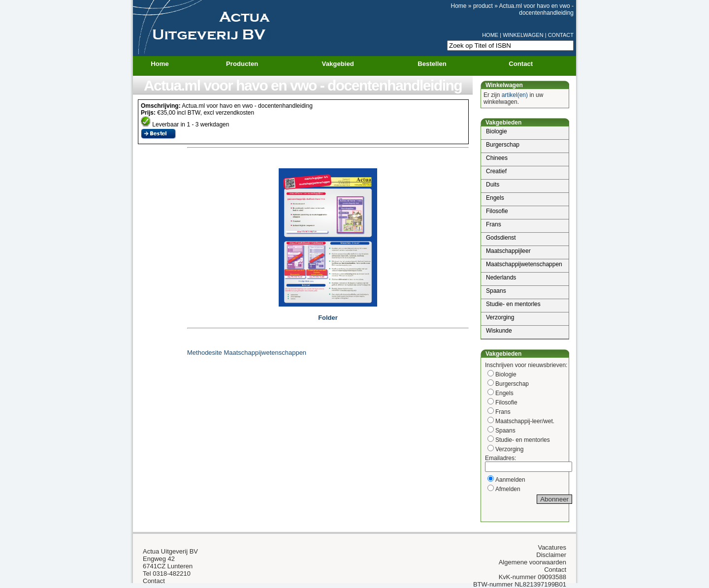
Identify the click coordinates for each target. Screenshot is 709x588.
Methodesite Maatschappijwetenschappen (247, 353)
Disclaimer (551, 555)
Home (459, 6)
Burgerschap (503, 145)
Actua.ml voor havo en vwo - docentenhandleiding (536, 9)
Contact (521, 64)
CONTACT (561, 35)
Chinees (497, 158)
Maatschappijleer (508, 251)
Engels (495, 198)
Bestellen (432, 64)
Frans (494, 224)
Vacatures (552, 547)
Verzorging (500, 317)
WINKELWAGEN (523, 35)
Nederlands (501, 278)
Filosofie (497, 211)
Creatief (496, 171)
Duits (493, 185)
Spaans (496, 291)
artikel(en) (515, 95)
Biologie (497, 131)
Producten (248, 64)
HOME (490, 35)
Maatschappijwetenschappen (524, 264)
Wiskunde (499, 331)
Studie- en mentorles (513, 304)
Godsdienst (501, 238)
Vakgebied (344, 64)
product (483, 6)
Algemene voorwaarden (532, 562)
